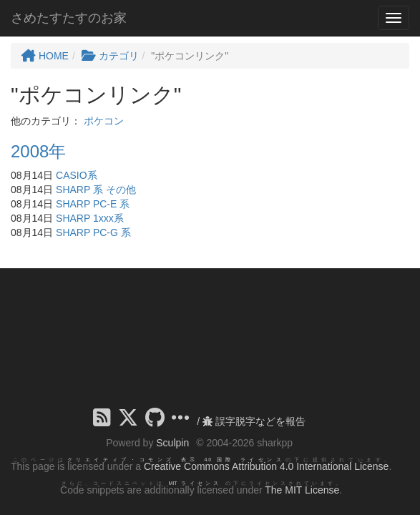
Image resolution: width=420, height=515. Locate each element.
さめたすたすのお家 (69, 18)
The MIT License (302, 490)
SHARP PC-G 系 (93, 232)
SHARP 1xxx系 (90, 218)
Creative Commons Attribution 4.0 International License (266, 466)
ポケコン (104, 121)
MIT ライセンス (195, 483)
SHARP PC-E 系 (93, 204)
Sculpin (172, 443)
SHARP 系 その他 (96, 190)
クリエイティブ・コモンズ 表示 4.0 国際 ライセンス (176, 460)
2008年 (38, 151)
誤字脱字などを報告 (254, 421)
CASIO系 (77, 175)
